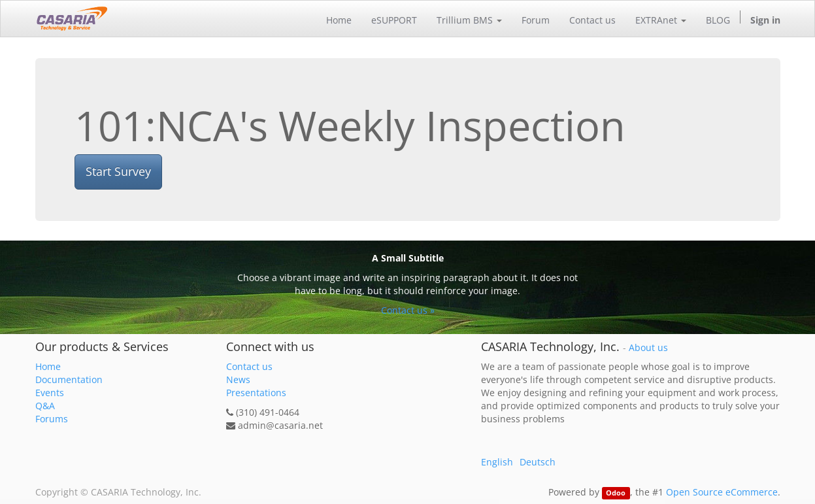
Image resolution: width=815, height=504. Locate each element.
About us (648, 348)
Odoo (616, 493)
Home (48, 366)
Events (50, 393)
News (238, 379)
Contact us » (408, 310)
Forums (52, 419)
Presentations (256, 393)
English (497, 462)
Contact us (249, 366)
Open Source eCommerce (722, 492)
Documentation (69, 379)
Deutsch (538, 462)
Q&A (45, 406)
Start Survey (118, 171)
